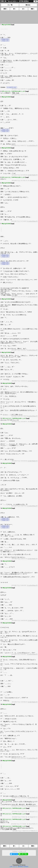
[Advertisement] (19, 17)
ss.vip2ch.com (12, 87)
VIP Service (22, 865)
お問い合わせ (13, 867)
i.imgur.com (5, 39)
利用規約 (26, 867)
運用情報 (20, 867)
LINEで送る (24, 854)
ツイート (15, 854)
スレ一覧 (10, 5)
